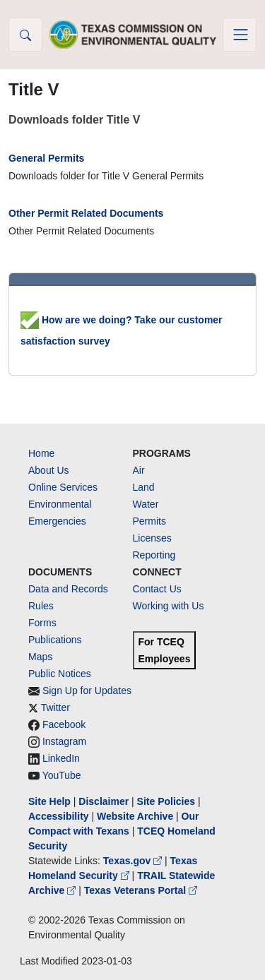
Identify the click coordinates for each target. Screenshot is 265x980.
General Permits (46, 158)
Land (144, 487)
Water (146, 504)
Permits (149, 521)
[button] (25, 35)
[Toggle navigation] (240, 35)
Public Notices (60, 674)
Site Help (49, 801)
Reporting (154, 555)
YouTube (62, 775)
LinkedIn (61, 758)
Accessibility (60, 816)
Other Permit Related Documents (86, 213)
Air (139, 470)
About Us (49, 470)
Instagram (64, 741)
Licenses (152, 538)
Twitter (55, 707)
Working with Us (169, 606)
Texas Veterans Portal (141, 890)
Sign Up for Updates (87, 691)
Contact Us (157, 589)
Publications (55, 640)
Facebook (64, 724)
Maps (40, 657)
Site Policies (166, 801)
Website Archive (135, 816)
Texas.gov (134, 861)
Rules (41, 606)
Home (41, 453)
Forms (42, 623)
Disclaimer (104, 801)
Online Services (63, 487)
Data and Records (68, 589)
